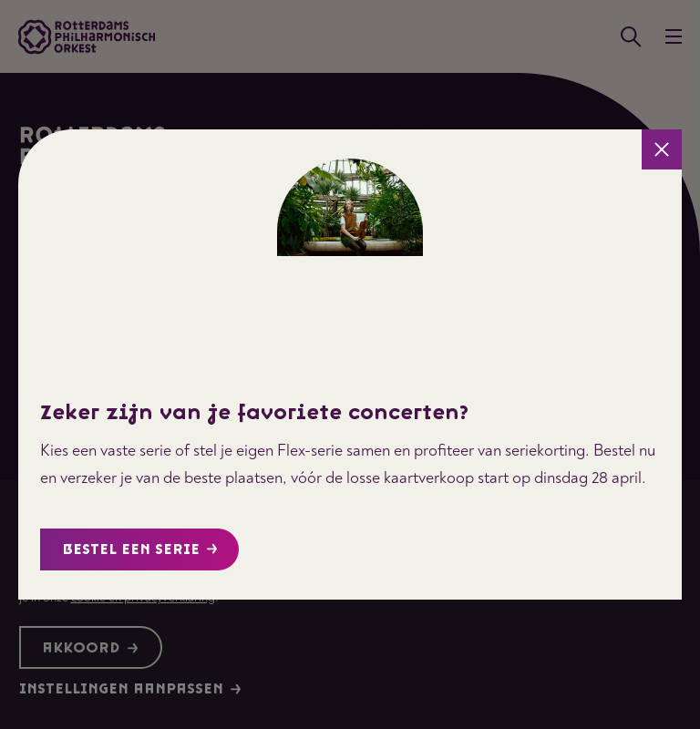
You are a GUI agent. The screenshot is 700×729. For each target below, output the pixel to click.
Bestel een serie (140, 550)
